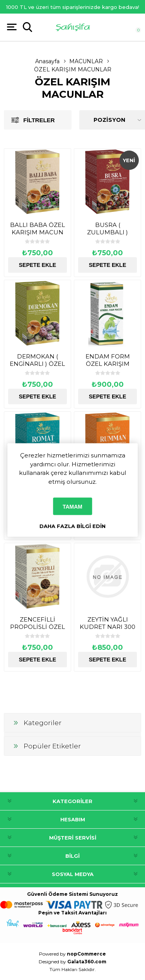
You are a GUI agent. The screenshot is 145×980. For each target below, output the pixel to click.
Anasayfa (47, 61)
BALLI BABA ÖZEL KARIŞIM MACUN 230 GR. (38, 232)
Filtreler (39, 120)
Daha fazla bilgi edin (72, 526)
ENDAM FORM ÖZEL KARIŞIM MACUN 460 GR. (108, 364)
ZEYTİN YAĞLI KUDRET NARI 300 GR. (107, 627)
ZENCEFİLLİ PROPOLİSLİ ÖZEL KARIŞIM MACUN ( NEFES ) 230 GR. (37, 630)
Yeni (129, 160)
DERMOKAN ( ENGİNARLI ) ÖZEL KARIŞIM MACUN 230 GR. (37, 367)
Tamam (72, 506)
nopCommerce (86, 954)
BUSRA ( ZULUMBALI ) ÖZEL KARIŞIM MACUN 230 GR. (107, 236)
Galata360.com (87, 962)
